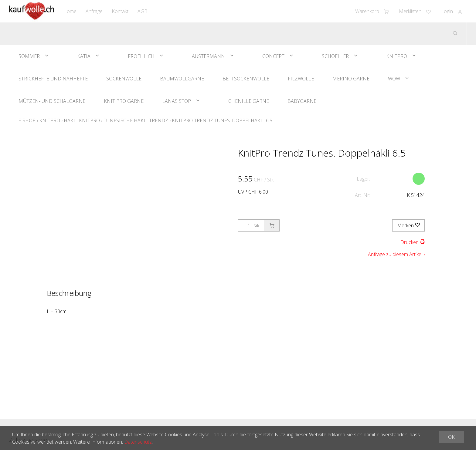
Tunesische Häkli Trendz (136, 120)
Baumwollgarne (182, 79)
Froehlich (141, 56)
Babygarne (302, 101)
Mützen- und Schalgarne (52, 101)
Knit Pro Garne (124, 101)
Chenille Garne (249, 101)
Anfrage (94, 11)
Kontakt (120, 11)
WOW (394, 79)
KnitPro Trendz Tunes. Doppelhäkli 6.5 (222, 120)
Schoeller (335, 56)
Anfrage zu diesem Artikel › (396, 254)
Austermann (208, 56)
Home (70, 11)
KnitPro (397, 56)
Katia (84, 56)
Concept (273, 56)
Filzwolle (301, 79)
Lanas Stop (177, 101)
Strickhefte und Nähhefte (53, 79)
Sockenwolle (124, 79)
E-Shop (27, 120)
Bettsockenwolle (246, 79)
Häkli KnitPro (82, 120)
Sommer (29, 56)
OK (451, 437)
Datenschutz (138, 442)
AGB (143, 11)
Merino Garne (351, 79)
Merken (408, 225)
